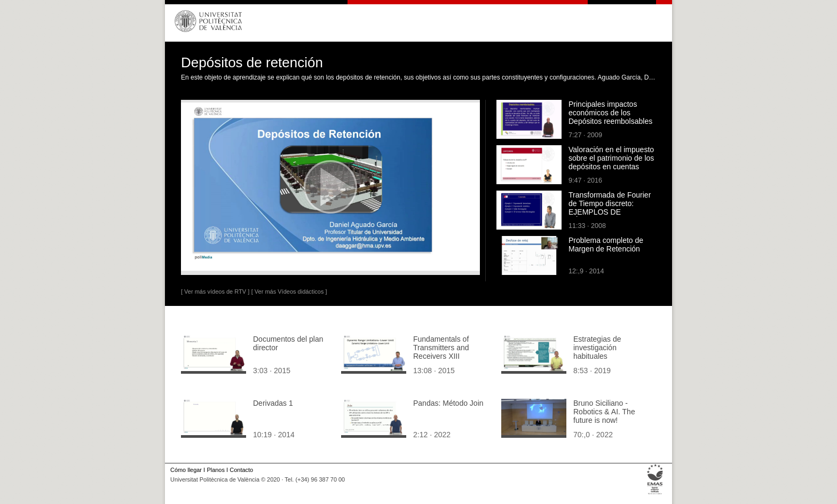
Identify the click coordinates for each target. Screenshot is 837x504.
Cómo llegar (186, 470)
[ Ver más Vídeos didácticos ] (289, 292)
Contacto (241, 470)
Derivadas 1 (273, 403)
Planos (215, 470)
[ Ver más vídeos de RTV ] (215, 292)
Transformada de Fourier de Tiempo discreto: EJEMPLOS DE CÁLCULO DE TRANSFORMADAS (610, 212)
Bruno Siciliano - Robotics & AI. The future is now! (604, 412)
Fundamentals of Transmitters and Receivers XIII (441, 348)
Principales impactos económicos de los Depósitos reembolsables (610, 113)
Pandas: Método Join (448, 403)
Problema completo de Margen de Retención (606, 245)
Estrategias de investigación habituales (597, 348)
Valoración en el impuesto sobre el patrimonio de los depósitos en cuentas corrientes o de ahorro (611, 162)
